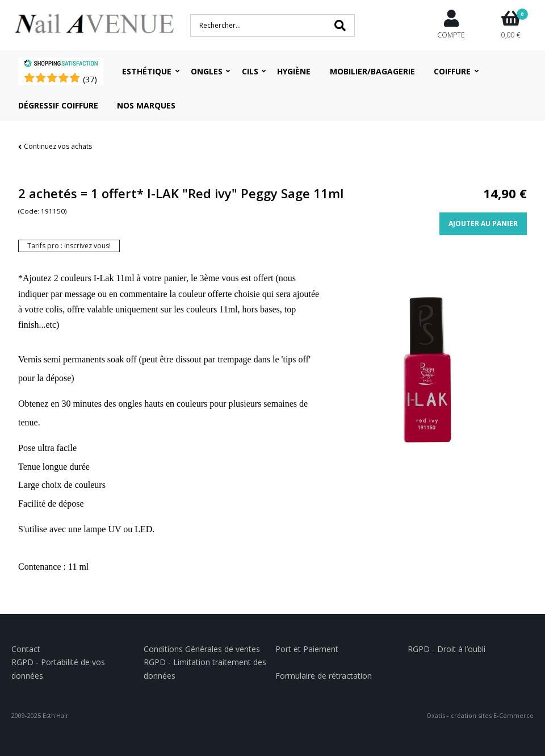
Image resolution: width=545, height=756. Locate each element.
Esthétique (147, 71)
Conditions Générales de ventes (202, 649)
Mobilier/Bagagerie (372, 71)
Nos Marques (146, 105)
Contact (26, 649)
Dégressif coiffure (58, 105)
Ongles (207, 71)
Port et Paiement (307, 649)
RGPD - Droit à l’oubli (447, 649)
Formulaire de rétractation (324, 676)
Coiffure (452, 71)
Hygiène (294, 71)
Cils (250, 71)
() (90, 79)
